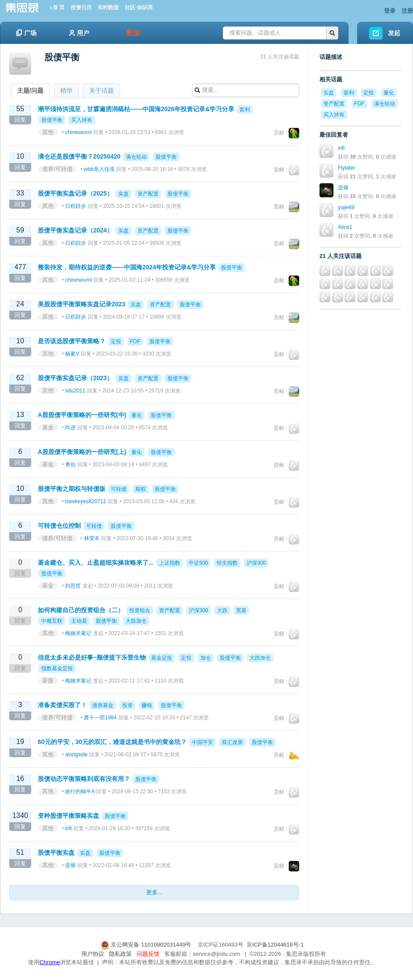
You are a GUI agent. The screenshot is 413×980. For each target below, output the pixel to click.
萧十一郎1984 (100, 718)
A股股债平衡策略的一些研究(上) (82, 452)
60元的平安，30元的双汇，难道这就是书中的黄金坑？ (112, 742)
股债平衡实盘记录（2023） (75, 378)
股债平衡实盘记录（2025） (75, 193)
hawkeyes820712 (85, 501)
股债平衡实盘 (56, 853)
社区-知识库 (139, 7)
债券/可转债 (57, 169)
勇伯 (70, 465)
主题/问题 (30, 91)
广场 (26, 33)
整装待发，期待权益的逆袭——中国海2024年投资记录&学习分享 (127, 267)
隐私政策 (120, 954)
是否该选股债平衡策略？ (72, 341)
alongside (76, 755)
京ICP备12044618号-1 (275, 945)
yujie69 (346, 207)
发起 (394, 33)
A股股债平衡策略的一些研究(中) (82, 415)
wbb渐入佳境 (99, 169)
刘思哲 (73, 586)
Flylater (346, 168)
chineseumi (78, 132)
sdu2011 (75, 391)
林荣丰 (92, 538)
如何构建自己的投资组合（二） (81, 610)
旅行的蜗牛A (80, 791)
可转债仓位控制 (59, 526)
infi (68, 828)
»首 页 (57, 7)
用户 (79, 33)
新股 (48, 681)
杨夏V (72, 354)
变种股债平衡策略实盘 (69, 816)
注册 (407, 11)
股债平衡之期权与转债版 (72, 489)
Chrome (50, 962)
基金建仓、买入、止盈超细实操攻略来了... (96, 563)
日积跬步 (76, 206)
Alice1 (345, 227)
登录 (390, 11)
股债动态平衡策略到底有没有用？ (84, 779)
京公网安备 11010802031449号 (147, 945)
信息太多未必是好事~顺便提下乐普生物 (92, 657)
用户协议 (93, 954)
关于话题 (101, 91)
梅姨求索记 (78, 633)
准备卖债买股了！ (62, 705)
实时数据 (108, 7)
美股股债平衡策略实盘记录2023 (82, 304)
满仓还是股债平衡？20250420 (79, 156)
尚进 (70, 428)
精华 (66, 91)
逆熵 (70, 865)
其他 (48, 132)
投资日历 (81, 7)
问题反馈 (148, 954)
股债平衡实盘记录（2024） (75, 230)
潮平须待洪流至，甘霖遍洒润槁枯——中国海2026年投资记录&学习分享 (136, 109)
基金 (48, 427)
